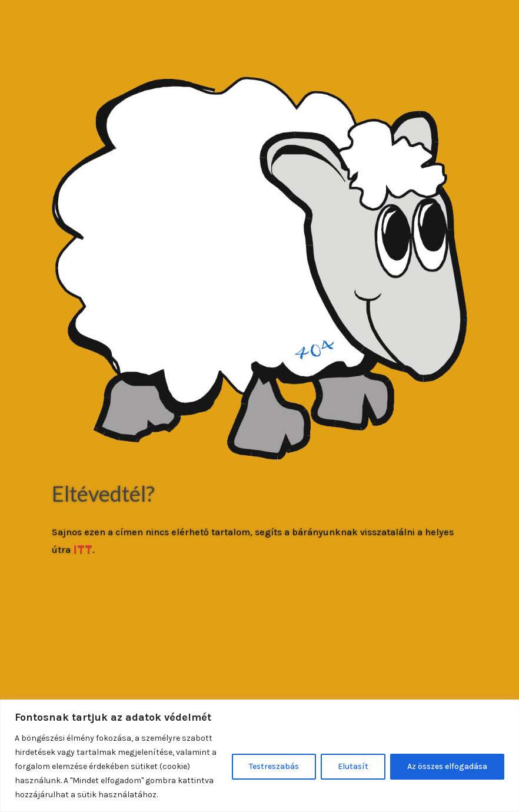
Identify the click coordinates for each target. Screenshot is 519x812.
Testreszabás (274, 766)
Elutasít (353, 766)
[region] (259, 756)
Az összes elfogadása (447, 766)
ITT (83, 549)
